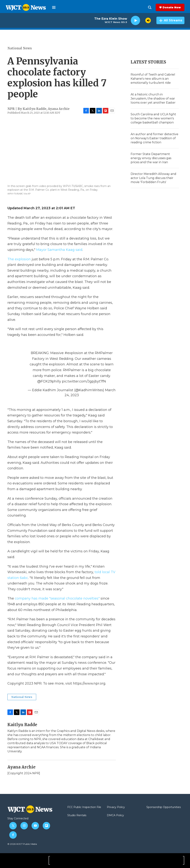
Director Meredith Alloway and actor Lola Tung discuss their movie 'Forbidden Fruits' (153, 178)
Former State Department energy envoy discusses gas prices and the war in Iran (151, 158)
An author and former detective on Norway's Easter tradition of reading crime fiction (154, 138)
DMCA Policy (115, 815)
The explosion (19, 259)
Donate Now (172, 7)
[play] (135, 21)
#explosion (74, 353)
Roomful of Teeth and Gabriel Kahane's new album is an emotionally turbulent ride (153, 79)
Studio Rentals (77, 815)
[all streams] (170, 20)
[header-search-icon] (150, 7)
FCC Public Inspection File (84, 807)
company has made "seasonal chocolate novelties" (57, 598)
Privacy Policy (116, 807)
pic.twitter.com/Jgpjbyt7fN (84, 381)
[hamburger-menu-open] (54, 7)
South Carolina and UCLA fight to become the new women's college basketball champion (153, 118)
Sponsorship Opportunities (164, 807)
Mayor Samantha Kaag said (59, 250)
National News (20, 48)
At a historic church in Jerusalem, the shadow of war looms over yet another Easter (153, 98)
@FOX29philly (49, 381)
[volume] (148, 20)
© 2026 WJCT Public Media (22, 844)
